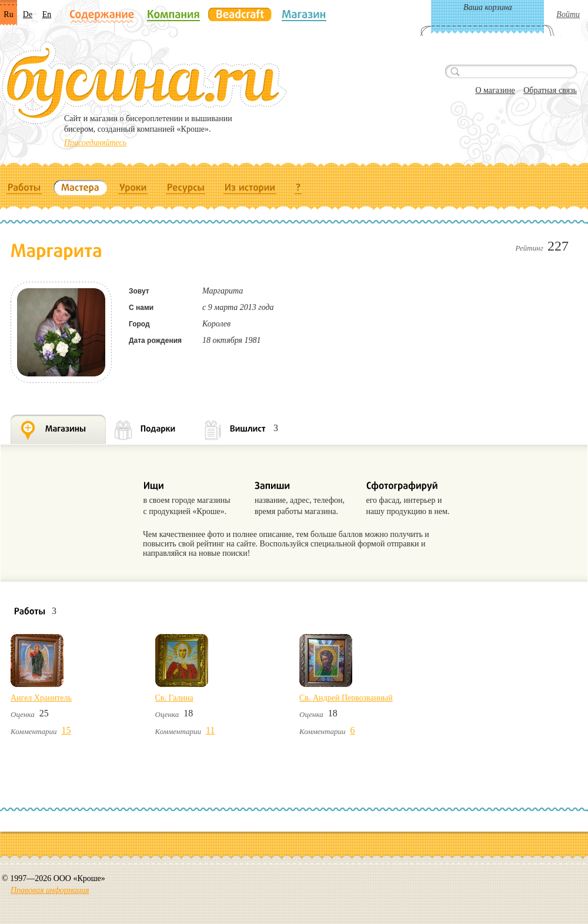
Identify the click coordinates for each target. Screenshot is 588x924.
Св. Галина (174, 698)
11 (210, 730)
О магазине (495, 90)
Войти (568, 14)
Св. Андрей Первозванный (346, 698)
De (28, 14)
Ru (8, 14)
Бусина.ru (144, 83)
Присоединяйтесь (95, 143)
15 (66, 730)
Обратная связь (550, 90)
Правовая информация (50, 890)
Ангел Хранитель (41, 698)
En (47, 14)
